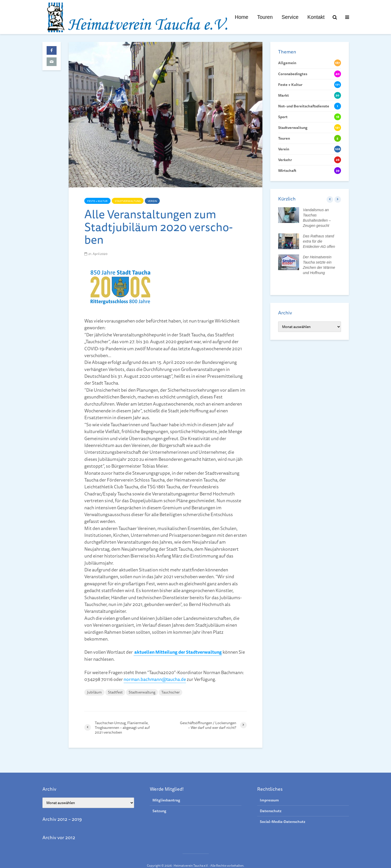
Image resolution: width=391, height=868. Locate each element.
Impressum (269, 791)
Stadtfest (115, 692)
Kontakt (316, 17)
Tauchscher (170, 692)
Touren (265, 17)
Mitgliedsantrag (166, 791)
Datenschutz (271, 801)
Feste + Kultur (97, 201)
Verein (152, 201)
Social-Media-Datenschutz (283, 812)
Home (241, 17)
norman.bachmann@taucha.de (155, 679)
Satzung (159, 801)
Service (290, 17)
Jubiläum (94, 692)
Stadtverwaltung (128, 201)
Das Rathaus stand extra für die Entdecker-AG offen (319, 241)
